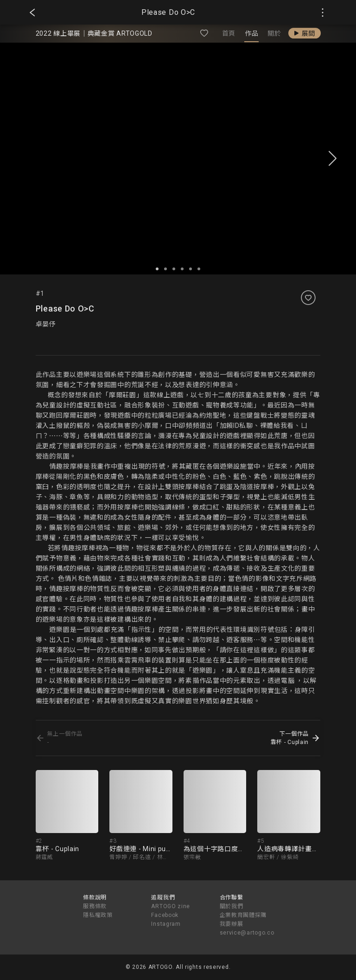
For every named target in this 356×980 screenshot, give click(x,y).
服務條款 (95, 906)
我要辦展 (232, 924)
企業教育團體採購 (243, 915)
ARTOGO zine (171, 906)
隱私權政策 (98, 915)
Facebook (165, 915)
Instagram (166, 924)
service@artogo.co (247, 933)
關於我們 (232, 906)
